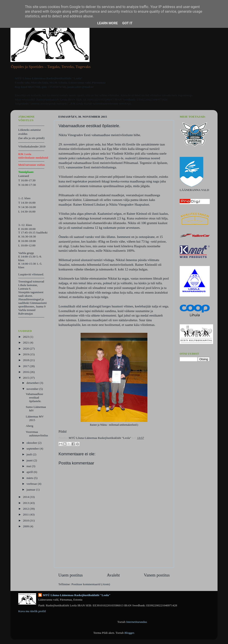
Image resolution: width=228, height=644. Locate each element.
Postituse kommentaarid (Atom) (91, 584)
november (33, 389)
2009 (26, 526)
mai (29, 466)
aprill (30, 472)
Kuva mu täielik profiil (32, 611)
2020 (26, 349)
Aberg (30, 426)
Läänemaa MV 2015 (35, 418)
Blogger (129, 633)
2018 (26, 360)
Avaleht (113, 575)
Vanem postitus (157, 575)
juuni (30, 460)
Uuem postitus (71, 575)
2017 (26, 366)
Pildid (62, 431)
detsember (33, 383)
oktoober (32, 443)
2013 (26, 503)
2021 (26, 342)
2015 (26, 378)
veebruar (32, 484)
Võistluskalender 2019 (32, 146)
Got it (127, 23)
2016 (26, 372)
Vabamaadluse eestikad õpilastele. (35, 398)
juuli (30, 454)
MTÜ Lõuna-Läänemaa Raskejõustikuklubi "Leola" (77, 595)
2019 (26, 354)
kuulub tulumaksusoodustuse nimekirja (107, 103)
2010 (26, 520)
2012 (26, 509)
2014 (26, 497)
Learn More (108, 23)
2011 (26, 514)
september (33, 449)
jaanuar (31, 490)
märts (30, 478)
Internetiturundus (137, 622)
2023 (26, 337)
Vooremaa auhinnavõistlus (37, 434)
